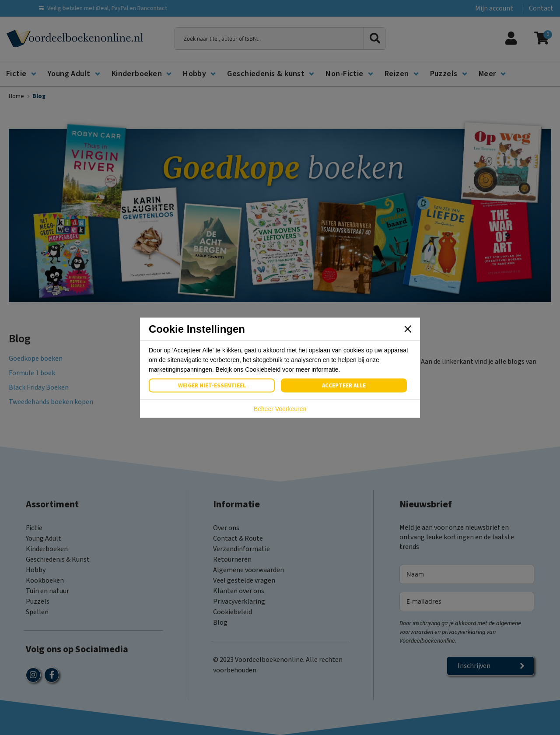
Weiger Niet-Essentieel (212, 385)
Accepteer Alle (344, 385)
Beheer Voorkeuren (280, 408)
